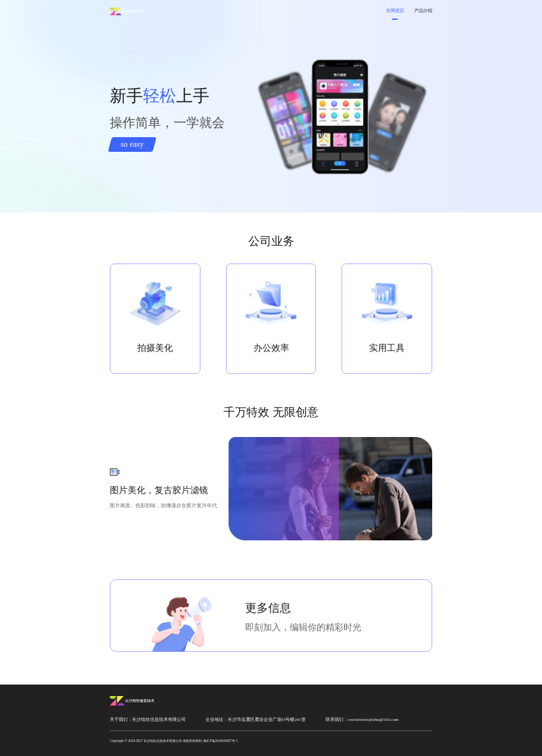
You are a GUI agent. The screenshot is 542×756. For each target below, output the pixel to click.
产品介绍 (423, 11)
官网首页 (395, 11)
